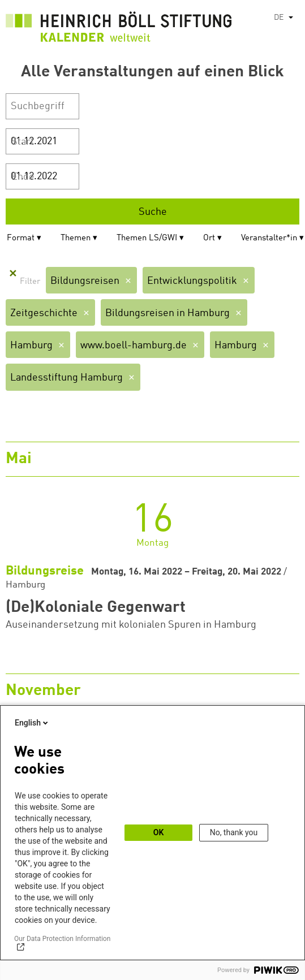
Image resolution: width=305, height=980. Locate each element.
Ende (23, 177)
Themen (76, 238)
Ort (209, 238)
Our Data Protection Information (62, 939)
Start (23, 142)
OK (159, 832)
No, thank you (234, 832)
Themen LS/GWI (147, 238)
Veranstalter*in (269, 238)
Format (21, 238)
